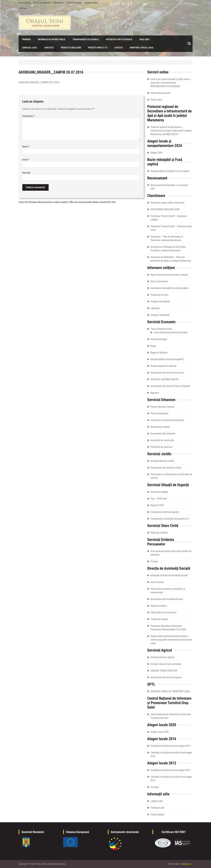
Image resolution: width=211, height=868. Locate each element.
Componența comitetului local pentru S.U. (170, 519)
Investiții (48, 48)
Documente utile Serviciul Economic (167, 373)
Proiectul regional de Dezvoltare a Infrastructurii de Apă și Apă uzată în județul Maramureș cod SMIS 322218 (171, 130)
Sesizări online (91, 3)
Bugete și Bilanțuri (159, 352)
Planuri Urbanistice (159, 413)
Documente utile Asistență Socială (167, 599)
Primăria (26, 39)
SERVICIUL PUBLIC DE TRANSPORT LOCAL (170, 691)
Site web (26, 173)
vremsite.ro (186, 864)
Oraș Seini (143, 39)
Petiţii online (156, 100)
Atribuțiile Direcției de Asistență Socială (169, 575)
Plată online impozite (160, 93)
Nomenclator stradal (160, 427)
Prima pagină (24, 3)
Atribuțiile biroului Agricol (162, 657)
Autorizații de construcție (162, 440)
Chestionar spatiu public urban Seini (167, 203)
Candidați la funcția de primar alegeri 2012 (170, 770)
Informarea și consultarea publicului (167, 420)
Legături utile (157, 801)
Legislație (155, 308)
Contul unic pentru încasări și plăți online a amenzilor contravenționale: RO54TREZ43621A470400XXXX (170, 83)
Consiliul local (29, 48)
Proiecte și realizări (70, 48)
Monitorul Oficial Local (141, 48)
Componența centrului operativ (165, 512)
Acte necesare (157, 582)
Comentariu (29, 116)
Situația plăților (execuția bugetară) (167, 359)
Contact (23, 8)
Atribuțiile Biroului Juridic (162, 461)
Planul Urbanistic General (162, 407)
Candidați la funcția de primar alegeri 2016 (170, 746)
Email (26, 160)
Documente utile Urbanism (163, 433)
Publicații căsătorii (159, 533)
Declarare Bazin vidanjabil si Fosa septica (170, 171)
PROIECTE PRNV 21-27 (97, 48)
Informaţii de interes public (51, 39)
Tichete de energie (159, 619)
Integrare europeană (160, 315)
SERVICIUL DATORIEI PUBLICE (165, 379)
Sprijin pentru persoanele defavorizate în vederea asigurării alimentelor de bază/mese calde (171, 640)
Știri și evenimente (42, 3)
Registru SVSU (157, 505)
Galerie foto (58, 3)
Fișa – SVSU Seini (159, 498)
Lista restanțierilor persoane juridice (171, 332)
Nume (26, 147)
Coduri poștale (157, 814)
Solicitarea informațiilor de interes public (170, 288)
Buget (153, 346)
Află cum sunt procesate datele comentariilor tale (92, 202)
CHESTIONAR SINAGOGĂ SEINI (165, 209)
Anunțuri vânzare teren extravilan (166, 664)
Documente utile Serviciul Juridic (166, 467)
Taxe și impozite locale (161, 329)
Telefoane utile (157, 808)
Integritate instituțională (118, 39)
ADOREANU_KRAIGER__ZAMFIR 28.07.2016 (39, 82)
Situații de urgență (159, 492)
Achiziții (118, 48)
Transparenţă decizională (85, 39)
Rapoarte (155, 393)
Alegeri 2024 (156, 153)
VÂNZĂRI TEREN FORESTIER (164, 671)
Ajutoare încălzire (159, 606)
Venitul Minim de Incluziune (163, 612)
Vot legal (155, 787)
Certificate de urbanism (161, 447)
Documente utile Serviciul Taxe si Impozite (170, 386)
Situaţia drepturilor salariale (163, 366)
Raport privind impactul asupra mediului (169, 275)
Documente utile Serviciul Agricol (166, 677)
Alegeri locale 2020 (159, 732)
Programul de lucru (159, 295)
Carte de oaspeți (74, 3)
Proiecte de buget (159, 339)
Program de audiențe (160, 301)
